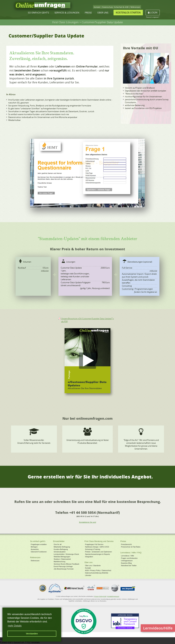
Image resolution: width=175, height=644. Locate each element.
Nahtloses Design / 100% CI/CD (97, 547)
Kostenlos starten (128, 13)
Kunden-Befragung (61, 549)
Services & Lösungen (67, 13)
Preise (88, 13)
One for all (58, 544)
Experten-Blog (126, 563)
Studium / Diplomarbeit (62, 559)
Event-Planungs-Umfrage (63, 566)
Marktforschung (60, 562)
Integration (89, 557)
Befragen (34, 547)
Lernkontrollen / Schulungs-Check (66, 554)
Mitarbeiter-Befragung (62, 547)
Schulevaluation (60, 552)
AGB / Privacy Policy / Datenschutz (98, 570)
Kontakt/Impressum (113, 596)
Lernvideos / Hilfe (128, 556)
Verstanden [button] (32, 634)
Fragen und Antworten (129, 558)
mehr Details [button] (15, 626)
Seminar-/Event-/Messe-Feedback (66, 564)
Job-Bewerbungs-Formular (64, 569)
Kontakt (97, 7)
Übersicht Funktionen (39, 552)
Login (153, 13)
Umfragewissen (127, 561)
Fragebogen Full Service (94, 544)
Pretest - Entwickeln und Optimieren (98, 552)
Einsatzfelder (59, 541)
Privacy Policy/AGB (100, 596)
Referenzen (135, 7)
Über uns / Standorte (93, 566)
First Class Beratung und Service (99, 541)
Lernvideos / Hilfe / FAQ (131, 553)
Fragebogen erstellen (39, 544)
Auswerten (35, 549)
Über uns (103, 13)
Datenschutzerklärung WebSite (97, 573)
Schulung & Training (93, 549)
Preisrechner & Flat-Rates (131, 547)
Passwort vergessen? (153, 17)
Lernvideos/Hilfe (158, 628)
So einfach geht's (38, 13)
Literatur (88, 575)
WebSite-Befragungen (62, 557)
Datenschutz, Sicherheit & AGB (115, 7)
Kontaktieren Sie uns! (88, 522)
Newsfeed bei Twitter (129, 566)
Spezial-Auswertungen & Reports (97, 554)
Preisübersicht (126, 544)
